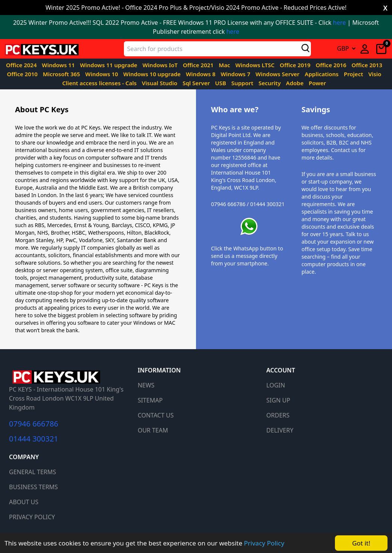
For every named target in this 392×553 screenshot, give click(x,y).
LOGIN (276, 385)
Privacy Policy (264, 543)
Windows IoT (161, 65)
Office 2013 (367, 65)
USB (221, 83)
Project (354, 74)
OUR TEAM (153, 430)
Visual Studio (160, 83)
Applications (323, 74)
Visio (375, 74)
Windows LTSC (256, 65)
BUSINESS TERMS (33, 487)
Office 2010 (23, 74)
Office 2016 (332, 65)
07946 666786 (34, 424)
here (339, 23)
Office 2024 (22, 65)
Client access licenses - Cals (100, 83)
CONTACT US (156, 415)
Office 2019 (296, 65)
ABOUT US (24, 502)
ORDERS (278, 415)
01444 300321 (34, 439)
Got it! (361, 543)
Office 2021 (199, 65)
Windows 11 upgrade (109, 65)
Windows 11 (59, 65)
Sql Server (197, 83)
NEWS (146, 385)
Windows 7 (236, 74)
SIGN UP (278, 400)
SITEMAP (150, 400)
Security (270, 83)
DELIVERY (280, 430)
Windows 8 (201, 74)
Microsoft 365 (62, 74)
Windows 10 (102, 74)
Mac (225, 65)
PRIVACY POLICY (32, 517)
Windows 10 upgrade (153, 74)
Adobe (296, 83)
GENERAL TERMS (32, 472)
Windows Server (278, 74)
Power (317, 83)
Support (243, 83)
